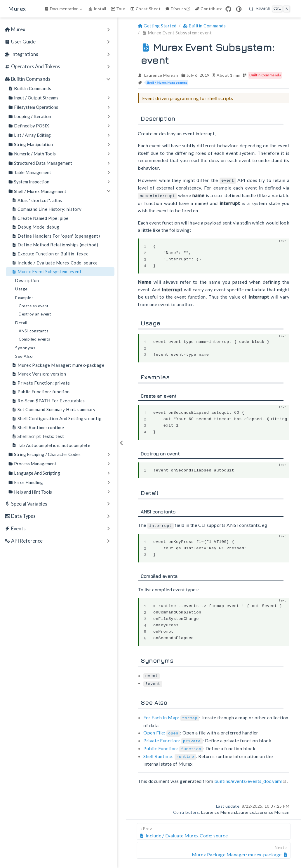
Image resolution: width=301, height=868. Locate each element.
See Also (24, 356)
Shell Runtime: (170, 753)
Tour (118, 9)
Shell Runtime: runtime (38, 428)
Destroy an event (35, 314)
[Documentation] (64, 9)
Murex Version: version (39, 374)
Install (97, 9)
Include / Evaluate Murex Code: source (55, 263)
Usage (21, 289)
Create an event (34, 306)
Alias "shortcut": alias (37, 200)
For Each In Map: (171, 716)
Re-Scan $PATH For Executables (48, 401)
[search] (269, 9)
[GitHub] (228, 9)
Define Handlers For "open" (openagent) (56, 236)
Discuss (178, 9)
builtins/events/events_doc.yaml (251, 777)
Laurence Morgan (161, 75)
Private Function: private (41, 383)
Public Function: (173, 746)
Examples (24, 298)
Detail (21, 323)
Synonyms (25, 348)
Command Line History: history (47, 209)
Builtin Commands (30, 88)
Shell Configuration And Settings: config (57, 419)
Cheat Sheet (145, 9)
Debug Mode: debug (36, 227)
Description (27, 280)
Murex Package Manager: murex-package (58, 365)
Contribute (209, 9)
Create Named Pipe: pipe (40, 218)
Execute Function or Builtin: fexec (50, 254)
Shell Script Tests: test (38, 436)
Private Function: (173, 738)
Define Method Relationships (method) (55, 245)
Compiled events (34, 339)
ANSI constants (33, 331)
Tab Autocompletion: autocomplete (51, 445)
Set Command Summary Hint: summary (54, 410)
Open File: (162, 731)
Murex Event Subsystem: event (47, 272)
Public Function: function (41, 392)
